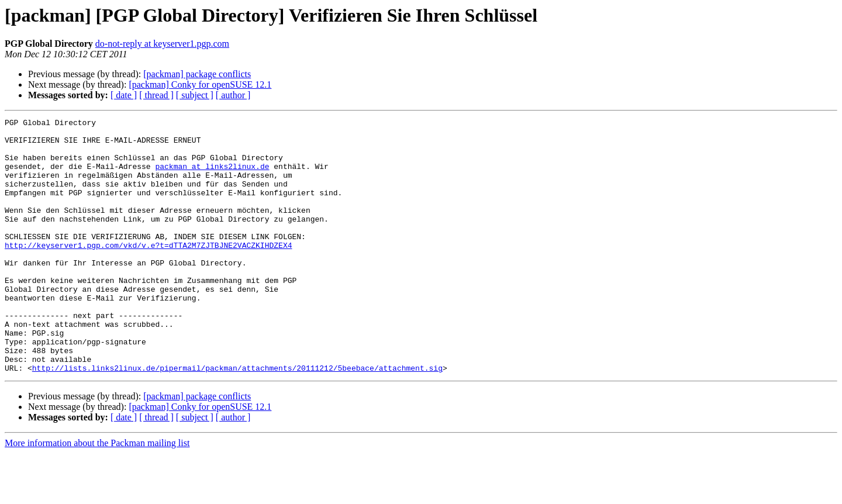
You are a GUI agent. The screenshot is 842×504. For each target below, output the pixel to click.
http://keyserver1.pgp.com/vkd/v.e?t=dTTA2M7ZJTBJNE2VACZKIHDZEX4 (148, 271)
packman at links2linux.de (212, 177)
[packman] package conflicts (197, 74)
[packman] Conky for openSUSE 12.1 (200, 84)
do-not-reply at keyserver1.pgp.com (162, 44)
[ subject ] (195, 95)
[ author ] (233, 95)
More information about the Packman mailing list (97, 494)
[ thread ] (156, 95)
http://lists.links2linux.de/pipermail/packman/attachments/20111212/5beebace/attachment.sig (237, 419)
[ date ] (124, 95)
